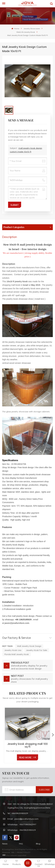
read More (25, 757)
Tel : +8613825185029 (18, 813)
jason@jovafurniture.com (17, 623)
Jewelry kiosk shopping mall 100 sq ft (27, 745)
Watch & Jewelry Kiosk (26, 32)
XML (13, 852)
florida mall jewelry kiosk (17, 654)
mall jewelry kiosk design (29, 646)
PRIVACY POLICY (24, 852)
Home (15, 28)
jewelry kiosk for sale (37, 650)
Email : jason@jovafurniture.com (23, 819)
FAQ (21, 844)
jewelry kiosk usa (13, 650)
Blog (38, 844)
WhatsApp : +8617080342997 (22, 824)
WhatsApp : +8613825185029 (22, 830)
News (5, 844)
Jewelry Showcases (32, 28)
